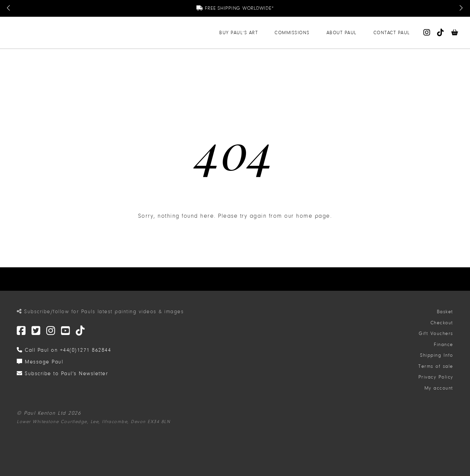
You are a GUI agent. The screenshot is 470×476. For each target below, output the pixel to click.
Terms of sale (436, 366)
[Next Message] (461, 8)
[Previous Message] (9, 8)
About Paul (342, 33)
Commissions (292, 33)
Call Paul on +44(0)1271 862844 (64, 350)
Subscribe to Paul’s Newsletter (62, 373)
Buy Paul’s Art (239, 33)
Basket (445, 312)
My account (439, 388)
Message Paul (40, 362)
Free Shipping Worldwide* (235, 8)
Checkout (442, 323)
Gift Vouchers (436, 333)
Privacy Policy (436, 377)
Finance (444, 345)
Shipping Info (437, 355)
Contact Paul (392, 33)
